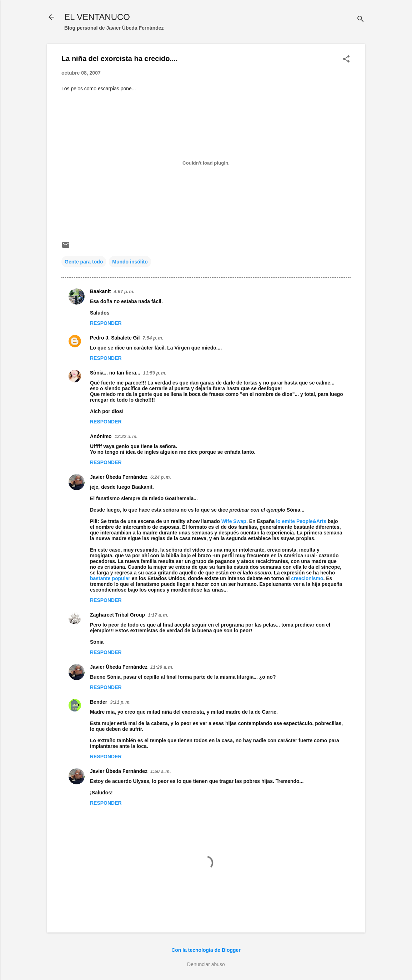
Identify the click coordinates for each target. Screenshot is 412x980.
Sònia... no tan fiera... (115, 373)
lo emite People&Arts (301, 521)
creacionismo (307, 578)
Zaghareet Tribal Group (117, 615)
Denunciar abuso (206, 964)
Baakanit (100, 291)
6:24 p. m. (161, 477)
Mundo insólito (130, 262)
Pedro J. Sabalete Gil (115, 338)
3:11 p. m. (120, 702)
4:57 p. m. (124, 292)
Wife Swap (234, 521)
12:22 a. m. (126, 436)
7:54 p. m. (153, 338)
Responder (106, 323)
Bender (99, 702)
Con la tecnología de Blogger (206, 950)
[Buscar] (361, 19)
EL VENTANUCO (97, 17)
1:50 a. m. (160, 771)
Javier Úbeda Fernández (119, 477)
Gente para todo (84, 262)
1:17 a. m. (158, 615)
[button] (346, 59)
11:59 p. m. (155, 373)
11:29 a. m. (162, 667)
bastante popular (111, 578)
